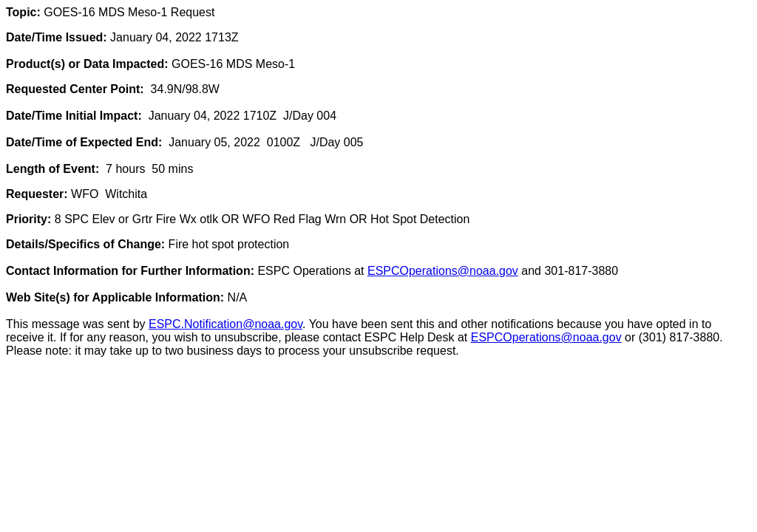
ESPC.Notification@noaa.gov (225, 324)
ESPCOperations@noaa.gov (443, 271)
